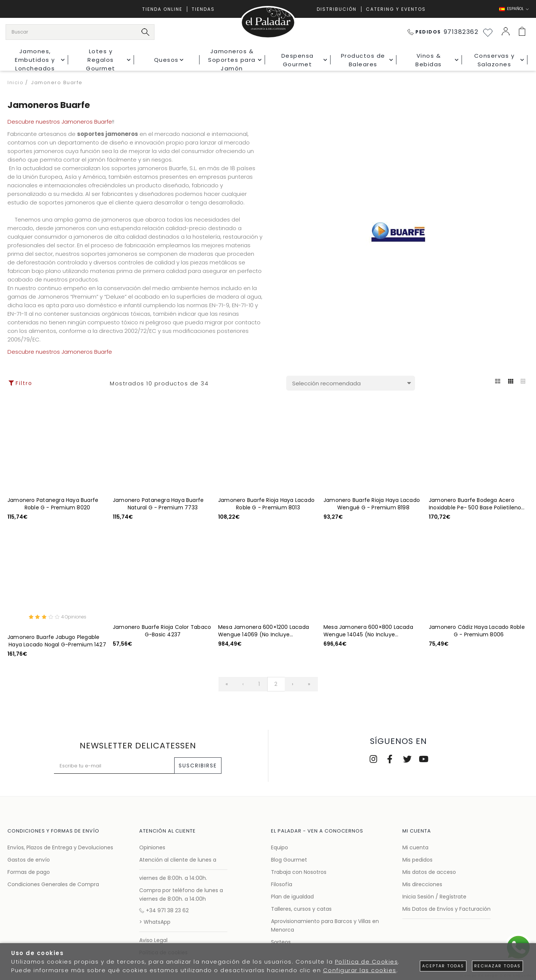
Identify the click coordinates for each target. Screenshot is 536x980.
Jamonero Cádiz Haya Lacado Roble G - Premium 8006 (477, 631)
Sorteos (281, 942)
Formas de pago (29, 872)
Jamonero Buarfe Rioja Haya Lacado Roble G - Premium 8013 (266, 504)
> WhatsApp (155, 922)
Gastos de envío (29, 860)
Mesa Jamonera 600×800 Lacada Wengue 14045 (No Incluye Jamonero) (368, 631)
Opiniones (152, 847)
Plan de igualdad (292, 897)
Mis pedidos (417, 860)
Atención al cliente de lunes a (178, 860)
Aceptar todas (443, 966)
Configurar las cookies (360, 970)
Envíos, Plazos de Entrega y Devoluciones (60, 847)
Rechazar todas (497, 966)
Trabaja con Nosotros (299, 872)
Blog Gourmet (289, 860)
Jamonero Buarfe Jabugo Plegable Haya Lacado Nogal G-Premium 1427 (57, 642)
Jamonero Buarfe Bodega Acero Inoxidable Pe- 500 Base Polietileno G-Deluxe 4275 (475, 504)
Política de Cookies (367, 962)
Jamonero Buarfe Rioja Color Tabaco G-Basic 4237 (162, 631)
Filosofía (282, 884)
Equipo (280, 847)
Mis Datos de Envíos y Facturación (446, 909)
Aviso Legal (153, 940)
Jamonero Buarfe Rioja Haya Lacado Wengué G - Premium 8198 (372, 504)
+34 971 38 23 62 (164, 910)
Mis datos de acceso (429, 872)
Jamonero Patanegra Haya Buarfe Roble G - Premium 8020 (53, 504)
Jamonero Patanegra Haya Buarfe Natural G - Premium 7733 (158, 504)
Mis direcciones (422, 884)
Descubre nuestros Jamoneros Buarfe (60, 122)
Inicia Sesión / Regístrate (434, 897)
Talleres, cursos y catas (301, 909)
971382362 (443, 32)
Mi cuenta (415, 847)
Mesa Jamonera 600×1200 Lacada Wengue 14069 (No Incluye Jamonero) (264, 631)
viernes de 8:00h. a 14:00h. (173, 878)
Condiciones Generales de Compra (53, 884)
